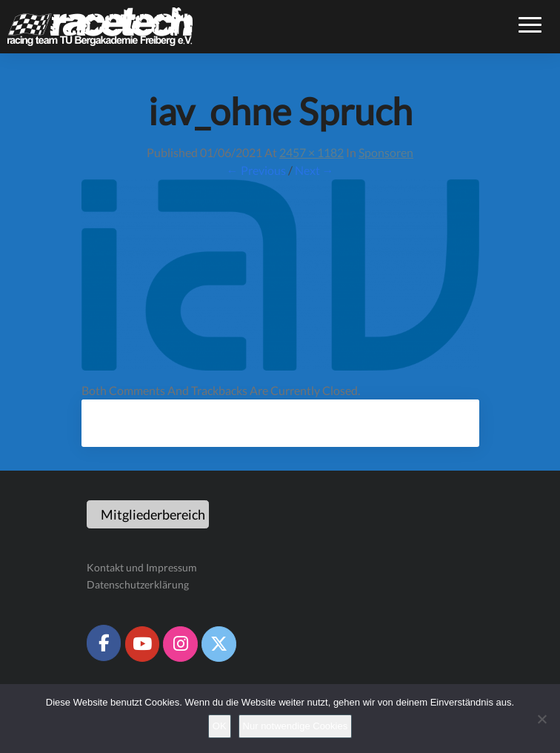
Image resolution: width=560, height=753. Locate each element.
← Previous (256, 170)
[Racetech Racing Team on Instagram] (180, 644)
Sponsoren (386, 152)
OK (220, 726)
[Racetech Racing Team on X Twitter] (219, 644)
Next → (314, 170)
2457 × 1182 (311, 152)
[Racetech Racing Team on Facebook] (104, 643)
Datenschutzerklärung (138, 584)
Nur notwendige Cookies (296, 726)
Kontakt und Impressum (142, 567)
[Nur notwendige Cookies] (541, 719)
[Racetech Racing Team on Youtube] (142, 644)
